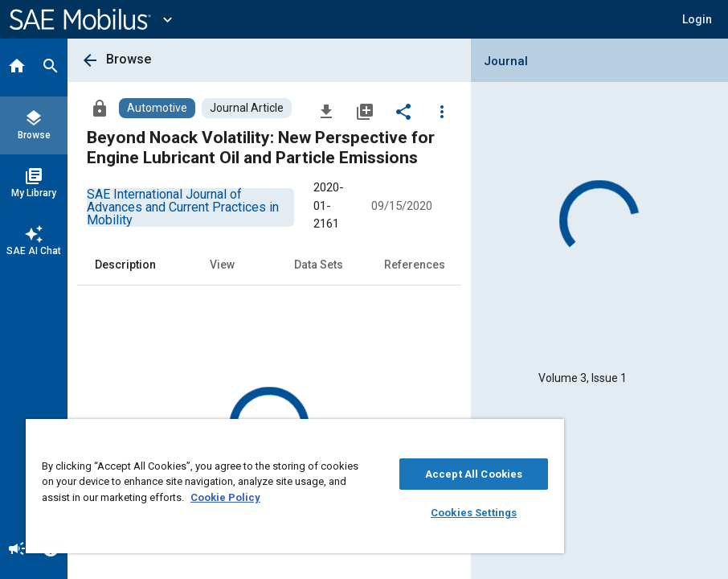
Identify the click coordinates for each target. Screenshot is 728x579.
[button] (697, 19)
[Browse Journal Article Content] (247, 108)
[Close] (548, 437)
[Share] (403, 111)
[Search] (51, 68)
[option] (183, 207)
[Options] (442, 111)
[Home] (17, 68)
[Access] (100, 108)
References (415, 265)
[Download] (326, 111)
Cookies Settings (474, 513)
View (222, 265)
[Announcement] (17, 550)
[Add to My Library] (365, 111)
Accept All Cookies (474, 474)
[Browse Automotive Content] (157, 108)
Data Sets (319, 265)
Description (125, 265)
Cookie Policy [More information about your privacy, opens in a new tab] (225, 497)
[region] (295, 486)
